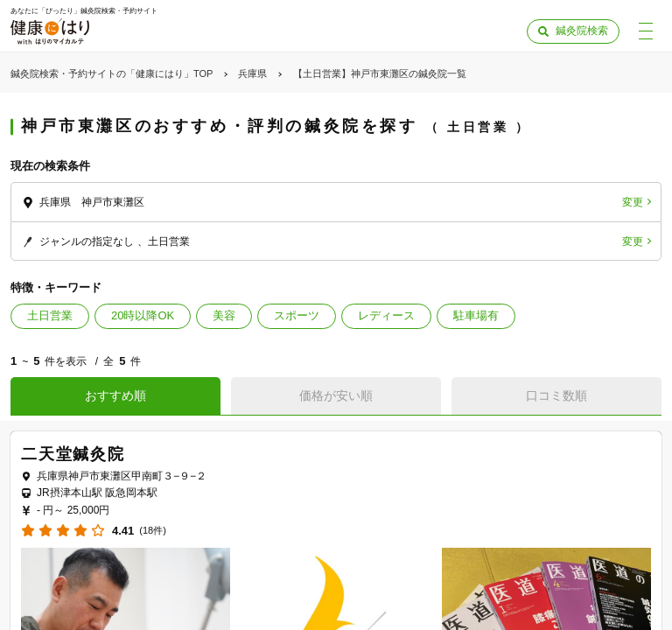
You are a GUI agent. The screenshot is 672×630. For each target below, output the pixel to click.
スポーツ (297, 315)
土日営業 (50, 315)
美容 (224, 315)
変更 (633, 202)
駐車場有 (476, 315)
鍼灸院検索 (582, 31)
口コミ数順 (556, 395)
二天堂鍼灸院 (73, 454)
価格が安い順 (336, 395)
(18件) (153, 531)
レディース (386, 315)
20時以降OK (143, 315)
